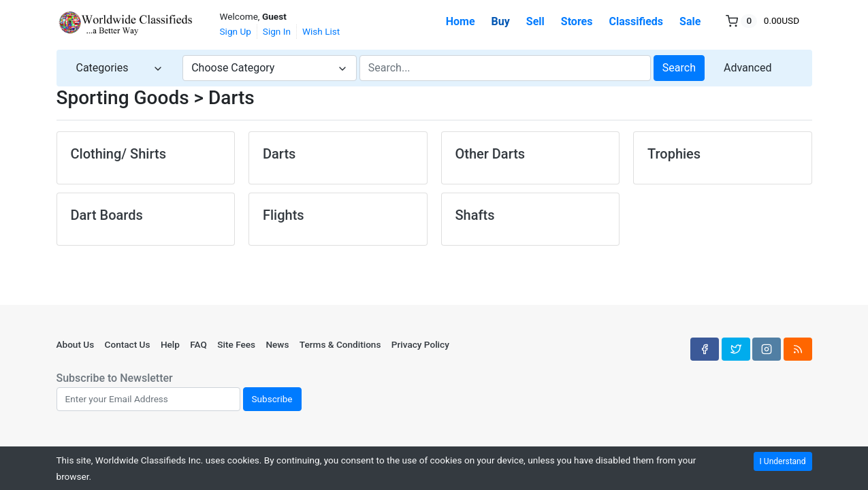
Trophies (674, 154)
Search (679, 68)
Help (170, 344)
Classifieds (636, 21)
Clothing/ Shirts (118, 154)
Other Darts (491, 154)
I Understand (783, 461)
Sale (690, 21)
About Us (76, 344)
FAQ (198, 344)
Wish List (321, 31)
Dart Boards (107, 215)
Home (461, 21)
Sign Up (236, 31)
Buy (501, 21)
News (277, 344)
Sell (535, 21)
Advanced (748, 68)
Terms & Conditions (340, 344)
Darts (279, 154)
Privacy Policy (420, 344)
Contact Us (128, 344)
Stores (577, 21)
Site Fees (236, 344)
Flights (284, 215)
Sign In (277, 31)
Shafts (475, 215)
